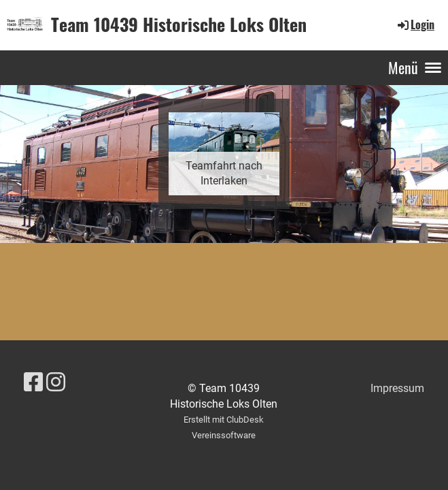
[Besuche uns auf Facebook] (33, 382)
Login (415, 24)
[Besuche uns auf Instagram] (56, 382)
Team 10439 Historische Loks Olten (179, 24)
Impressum (397, 388)
